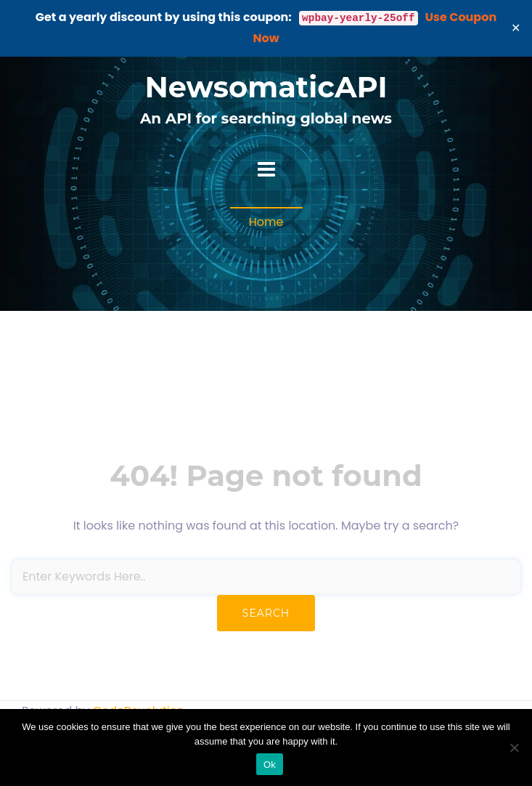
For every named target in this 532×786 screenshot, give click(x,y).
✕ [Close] (516, 28)
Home (266, 222)
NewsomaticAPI (266, 87)
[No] (514, 747)
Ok (270, 765)
